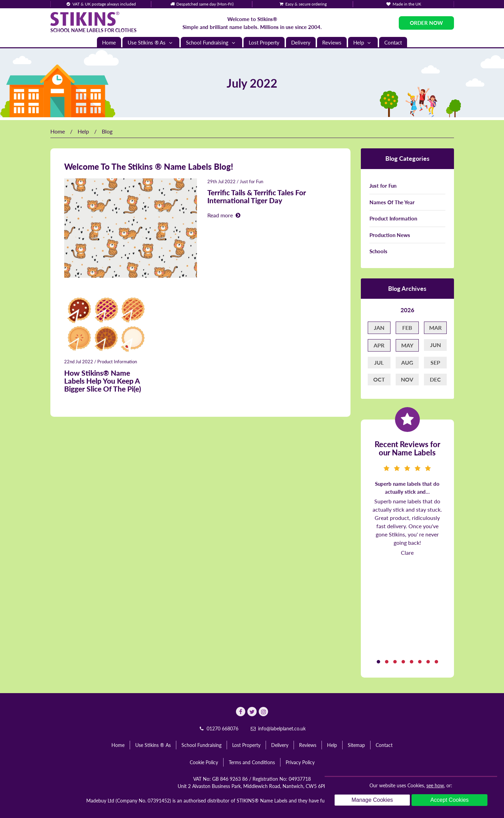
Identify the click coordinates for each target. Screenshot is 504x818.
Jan (379, 328)
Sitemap (356, 745)
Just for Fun (251, 181)
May (407, 345)
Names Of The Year (392, 202)
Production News (390, 235)
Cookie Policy (204, 762)
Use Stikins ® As (151, 43)
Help (363, 43)
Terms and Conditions (252, 762)
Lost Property (264, 42)
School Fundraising (211, 43)
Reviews (332, 42)
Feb (407, 328)
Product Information (117, 362)
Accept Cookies (449, 800)
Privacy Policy (300, 762)
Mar (435, 328)
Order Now (426, 23)
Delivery (301, 42)
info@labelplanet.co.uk (278, 728)
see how (435, 785)
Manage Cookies (372, 800)
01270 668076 (218, 728)
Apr (379, 345)
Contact (393, 42)
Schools (378, 251)
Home (109, 42)
